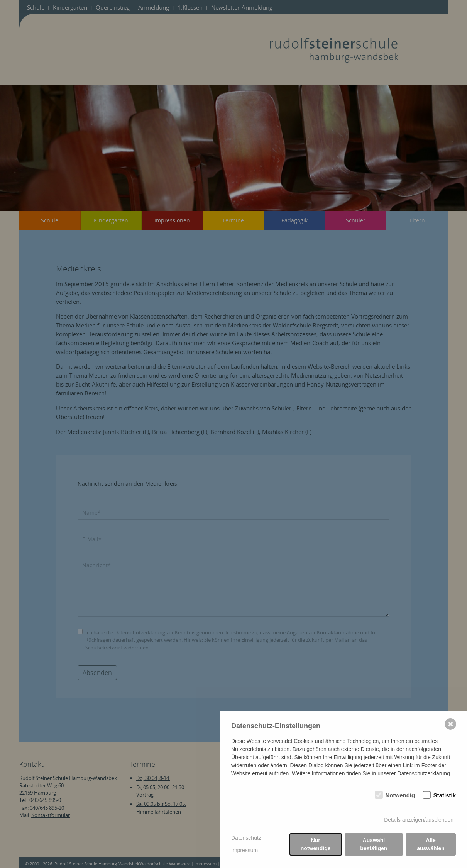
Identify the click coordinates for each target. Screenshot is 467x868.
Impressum (244, 850)
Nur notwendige (316, 844)
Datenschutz (246, 838)
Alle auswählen (431, 844)
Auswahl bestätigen (374, 844)
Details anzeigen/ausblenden (419, 820)
